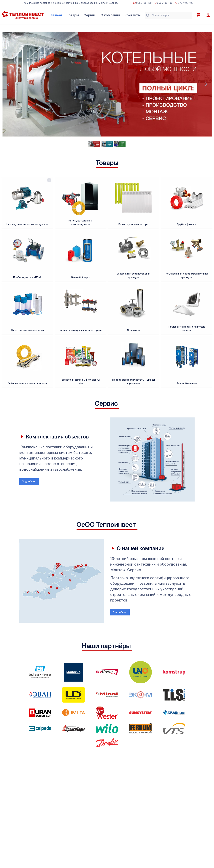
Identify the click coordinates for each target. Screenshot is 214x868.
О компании (110, 15)
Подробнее (29, 481)
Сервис (90, 15)
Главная (55, 15)
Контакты (133, 15)
